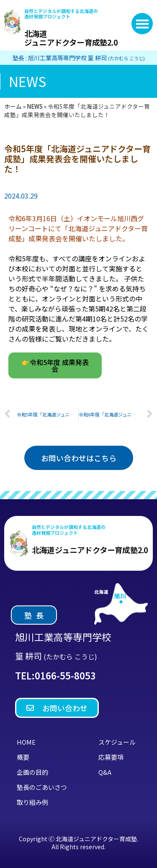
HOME (26, 742)
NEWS (35, 106)
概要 (23, 757)
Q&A (105, 772)
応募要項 (111, 757)
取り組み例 (32, 802)
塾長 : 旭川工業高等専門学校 (79, 58)
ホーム (13, 106)
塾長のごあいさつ (42, 787)
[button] (142, 24)
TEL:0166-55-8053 (55, 675)
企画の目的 (32, 772)
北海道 (71, 38)
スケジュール (117, 742)
